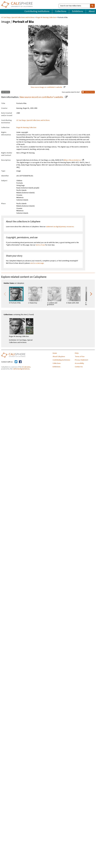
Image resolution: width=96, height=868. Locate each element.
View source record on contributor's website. (42, 97)
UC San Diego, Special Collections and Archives (18, 17)
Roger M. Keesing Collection (46, 17)
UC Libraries (26, 367)
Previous (5, 294)
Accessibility (79, 363)
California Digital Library (21, 369)
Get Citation (6, 92)
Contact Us (79, 367)
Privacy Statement (81, 360)
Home (55, 353)
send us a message (37, 263)
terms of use (40, 245)
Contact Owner (88, 92)
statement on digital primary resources (60, 227)
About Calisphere (59, 357)
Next (91, 294)
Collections (61, 11)
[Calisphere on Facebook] (20, 362)
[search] (92, 6)
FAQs (77, 353)
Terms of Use (80, 357)
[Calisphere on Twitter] (16, 362)
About (92, 11)
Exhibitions (77, 11)
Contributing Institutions (37, 11)
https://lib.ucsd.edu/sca (73, 160)
